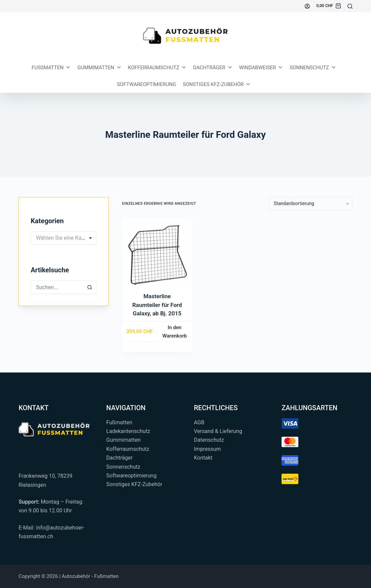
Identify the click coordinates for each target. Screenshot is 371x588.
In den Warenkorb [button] (175, 332)
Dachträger (213, 68)
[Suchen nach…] (57, 287)
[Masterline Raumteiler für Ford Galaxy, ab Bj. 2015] (157, 254)
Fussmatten (51, 68)
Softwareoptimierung (147, 84)
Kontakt (203, 458)
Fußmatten (119, 422)
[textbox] (64, 238)
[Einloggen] (307, 6)
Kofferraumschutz (157, 68)
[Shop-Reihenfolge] (310, 204)
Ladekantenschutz (128, 431)
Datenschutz (209, 440)
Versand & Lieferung (218, 431)
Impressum (208, 449)
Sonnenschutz (313, 68)
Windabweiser (261, 68)
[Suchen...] (350, 6)
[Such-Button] (90, 287)
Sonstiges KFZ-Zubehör (217, 84)
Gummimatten (99, 68)
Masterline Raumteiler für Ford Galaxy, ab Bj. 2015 (157, 305)
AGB (199, 422)
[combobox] (64, 238)
